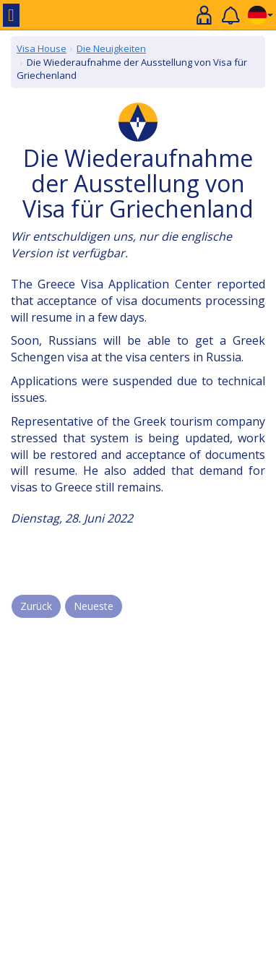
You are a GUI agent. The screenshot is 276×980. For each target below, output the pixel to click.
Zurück (36, 606)
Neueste (94, 606)
